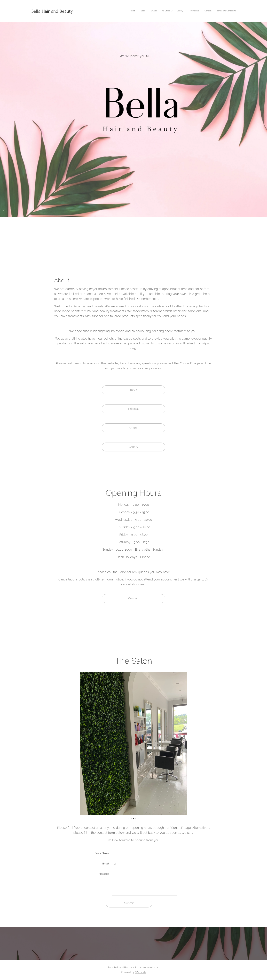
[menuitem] (197, 11)
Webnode (141, 972)
